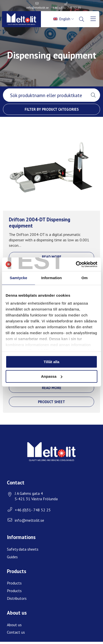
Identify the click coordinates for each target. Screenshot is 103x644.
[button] (93, 95)
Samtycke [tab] (19, 278)
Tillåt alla (51, 362)
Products (14, 583)
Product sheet (51, 402)
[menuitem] (64, 19)
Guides (12, 557)
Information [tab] (51, 278)
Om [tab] (84, 278)
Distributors (17, 598)
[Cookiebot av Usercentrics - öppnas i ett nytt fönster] (76, 264)
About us (14, 625)
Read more (52, 257)
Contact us (16, 632)
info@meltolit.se (38, 8)
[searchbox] (45, 95)
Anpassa (52, 376)
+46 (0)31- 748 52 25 (67, 8)
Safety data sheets (23, 549)
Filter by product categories (52, 109)
